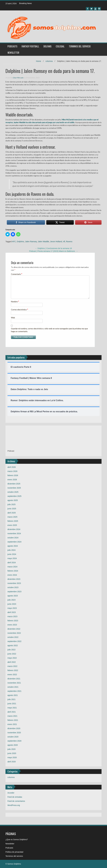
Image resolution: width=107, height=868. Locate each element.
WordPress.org (14, 805)
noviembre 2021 (14, 683)
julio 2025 (11, 504)
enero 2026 (12, 480)
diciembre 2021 (14, 679)
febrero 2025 (13, 521)
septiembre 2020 (14, 741)
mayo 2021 (12, 708)
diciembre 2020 (14, 728)
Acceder (11, 793)
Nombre (15, 302)
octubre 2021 (13, 687)
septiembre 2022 (14, 641)
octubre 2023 (13, 587)
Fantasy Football (30, 46)
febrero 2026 (13, 475)
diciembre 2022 (14, 629)
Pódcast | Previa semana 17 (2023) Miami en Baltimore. (54, 251)
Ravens (69, 242)
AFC (14, 242)
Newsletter (13, 53)
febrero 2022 (13, 670)
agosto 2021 (13, 695)
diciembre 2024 (14, 529)
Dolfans (47, 46)
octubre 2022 (13, 637)
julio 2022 (11, 650)
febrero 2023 (13, 621)
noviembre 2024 (14, 533)
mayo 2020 (12, 757)
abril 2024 (12, 563)
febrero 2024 (13, 571)
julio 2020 (11, 749)
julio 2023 (11, 600)
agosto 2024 (13, 546)
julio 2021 (11, 699)
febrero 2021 (13, 720)
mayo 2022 (12, 658)
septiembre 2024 (14, 542)
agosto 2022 (13, 645)
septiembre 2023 (14, 592)
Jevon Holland (56, 242)
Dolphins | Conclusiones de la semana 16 (53, 248)
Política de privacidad (14, 852)
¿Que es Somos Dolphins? (17, 839)
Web (13, 318)
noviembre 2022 (14, 633)
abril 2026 (12, 467)
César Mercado (18, 78)
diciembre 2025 (14, 484)
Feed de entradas (15, 797)
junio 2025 (12, 509)
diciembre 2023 (14, 579)
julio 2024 (11, 550)
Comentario (17, 274)
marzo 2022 (12, 666)
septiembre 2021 (14, 691)
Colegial (60, 46)
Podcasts (12, 46)
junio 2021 (12, 704)
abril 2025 (12, 513)
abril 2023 (12, 612)
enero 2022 (12, 675)
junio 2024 (12, 554)
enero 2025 (12, 525)
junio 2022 (12, 654)
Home (38, 61)
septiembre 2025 (14, 496)
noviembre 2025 (14, 488)
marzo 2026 (12, 471)
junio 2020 (12, 753)
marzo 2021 (12, 716)
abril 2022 (12, 662)
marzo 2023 (12, 616)
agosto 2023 (13, 596)
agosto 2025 (13, 500)
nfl (64, 242)
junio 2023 (12, 604)
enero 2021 (12, 724)
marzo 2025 (12, 517)
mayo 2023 (12, 608)
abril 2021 (12, 712)
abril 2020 (12, 762)
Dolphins (20, 242)
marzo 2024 (12, 567)
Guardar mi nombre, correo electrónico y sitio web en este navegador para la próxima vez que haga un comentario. (49, 330)
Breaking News (25, 3)
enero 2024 (12, 575)
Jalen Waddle (43, 242)
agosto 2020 (13, 745)
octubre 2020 (13, 737)
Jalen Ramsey (31, 242)
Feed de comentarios (16, 801)
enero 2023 (12, 625)
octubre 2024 (13, 538)
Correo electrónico (19, 310)
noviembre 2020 (14, 733)
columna (49, 61)
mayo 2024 (12, 558)
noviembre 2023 (14, 583)
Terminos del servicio (80, 46)
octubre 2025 (13, 492)
